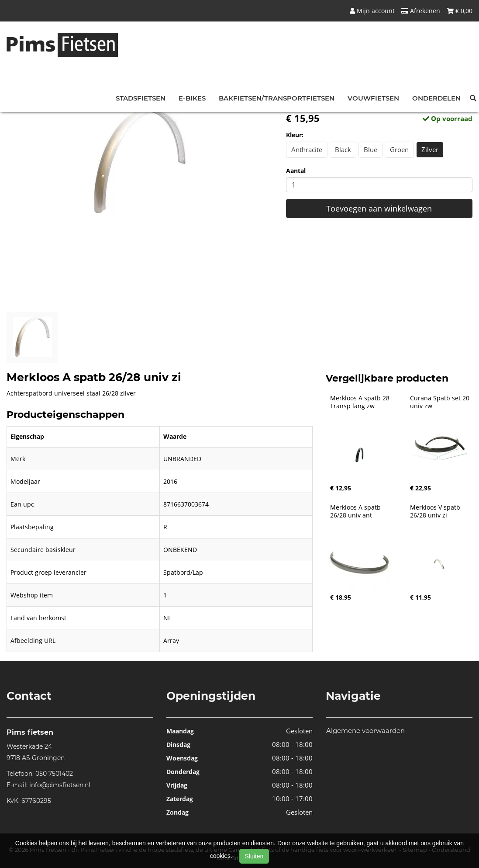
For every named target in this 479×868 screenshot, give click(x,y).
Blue (370, 149)
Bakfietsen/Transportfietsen (277, 98)
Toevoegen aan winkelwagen (379, 208)
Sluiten (254, 856)
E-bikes (192, 98)
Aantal (296, 171)
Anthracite (307, 149)
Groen (399, 149)
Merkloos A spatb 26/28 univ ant (356, 511)
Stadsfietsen (141, 98)
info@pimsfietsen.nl (60, 785)
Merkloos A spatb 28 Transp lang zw (361, 402)
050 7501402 (54, 774)
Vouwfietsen (373, 98)
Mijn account (372, 11)
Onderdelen (436, 98)
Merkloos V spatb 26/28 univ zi (436, 511)
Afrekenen (421, 11)
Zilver (430, 149)
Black (343, 149)
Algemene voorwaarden (365, 731)
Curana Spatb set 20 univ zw (441, 402)
